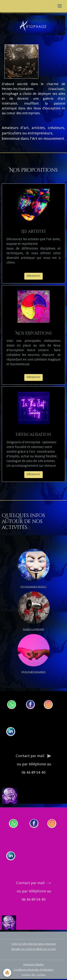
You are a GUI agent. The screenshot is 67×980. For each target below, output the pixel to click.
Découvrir (33, 276)
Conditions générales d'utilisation (34, 970)
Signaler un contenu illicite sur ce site (33, 949)
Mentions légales (33, 965)
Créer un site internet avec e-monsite (33, 944)
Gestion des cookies (34, 975)
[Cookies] (7, 973)
